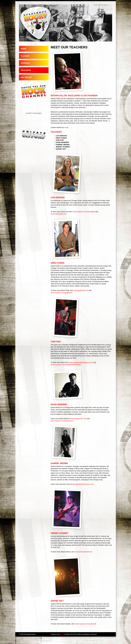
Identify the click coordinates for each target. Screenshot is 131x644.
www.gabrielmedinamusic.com (83, 484)
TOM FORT (60, 140)
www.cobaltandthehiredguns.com (81, 362)
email (66, 127)
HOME (24, 49)
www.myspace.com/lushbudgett (84, 212)
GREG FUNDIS (61, 138)
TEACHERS (26, 70)
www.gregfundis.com (81, 290)
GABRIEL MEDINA (63, 145)
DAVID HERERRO (62, 142)
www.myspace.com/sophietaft (85, 624)
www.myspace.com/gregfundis (62, 293)
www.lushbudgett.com (59, 214)
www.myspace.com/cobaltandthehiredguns (66, 365)
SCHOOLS (25, 63)
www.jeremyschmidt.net (83, 552)
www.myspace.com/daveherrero (62, 421)
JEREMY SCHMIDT (63, 147)
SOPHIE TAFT (61, 149)
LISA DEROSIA (61, 136)
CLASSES (25, 56)
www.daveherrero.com (79, 419)
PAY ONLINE (26, 77)
